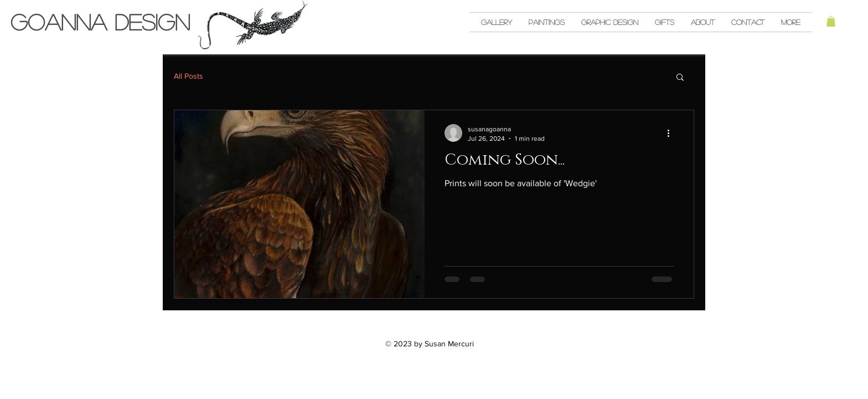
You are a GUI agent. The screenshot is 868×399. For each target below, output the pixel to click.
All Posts (188, 76)
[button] (831, 21)
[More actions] (672, 133)
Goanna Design (100, 22)
